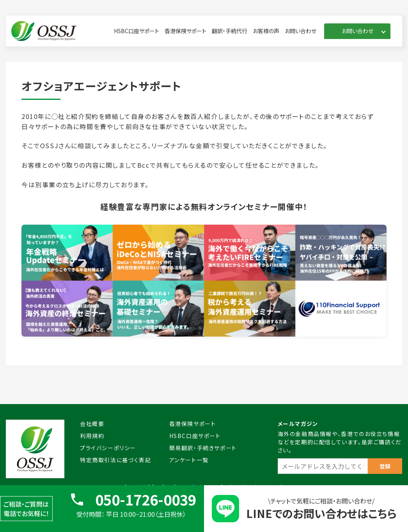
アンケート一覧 (189, 460)
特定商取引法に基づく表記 (115, 460)
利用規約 (92, 436)
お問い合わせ (301, 31)
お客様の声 (266, 31)
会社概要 (92, 424)
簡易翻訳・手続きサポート (203, 448)
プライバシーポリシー (108, 448)
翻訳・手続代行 (230, 31)
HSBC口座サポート (137, 31)
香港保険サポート (185, 31)
